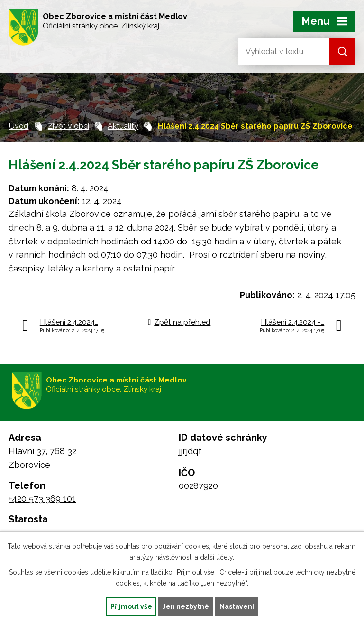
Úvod (19, 126)
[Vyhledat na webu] (276, 51)
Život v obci (68, 126)
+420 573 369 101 (42, 499)
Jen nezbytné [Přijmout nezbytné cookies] (186, 606)
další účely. (217, 557)
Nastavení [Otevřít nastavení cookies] (237, 606)
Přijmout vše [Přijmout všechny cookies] (131, 606)
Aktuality (123, 126)
